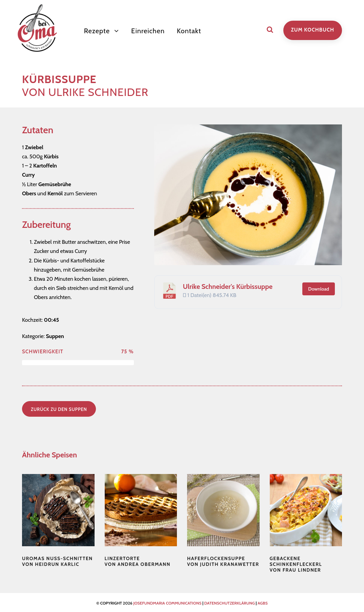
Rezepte (97, 31)
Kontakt (189, 31)
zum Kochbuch (313, 30)
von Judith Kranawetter (223, 561)
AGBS (263, 603)
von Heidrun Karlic (57, 561)
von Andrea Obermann (138, 561)
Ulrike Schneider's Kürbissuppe (228, 287)
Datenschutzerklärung (230, 603)
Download (319, 289)
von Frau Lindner (296, 564)
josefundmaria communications (167, 603)
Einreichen (148, 31)
